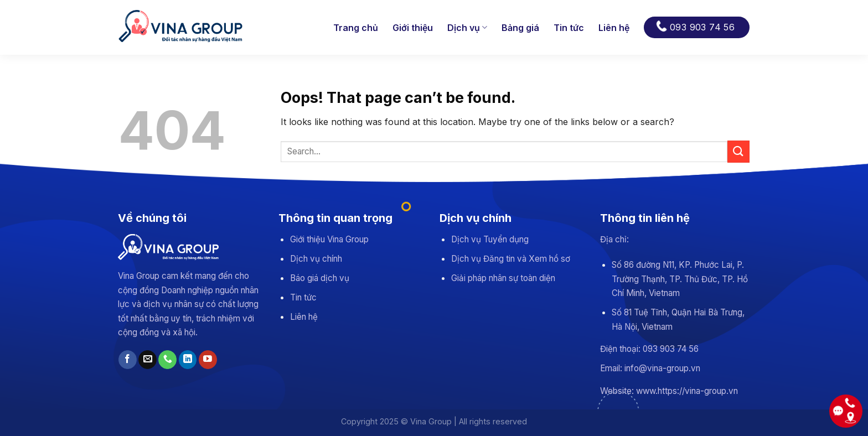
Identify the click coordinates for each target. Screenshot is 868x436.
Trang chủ (356, 28)
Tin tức (569, 28)
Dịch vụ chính (316, 259)
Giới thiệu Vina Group (329, 239)
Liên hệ (614, 28)
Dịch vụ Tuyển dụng (490, 239)
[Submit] (738, 151)
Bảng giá (520, 28)
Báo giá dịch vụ (320, 278)
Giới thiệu (413, 28)
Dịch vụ (467, 28)
